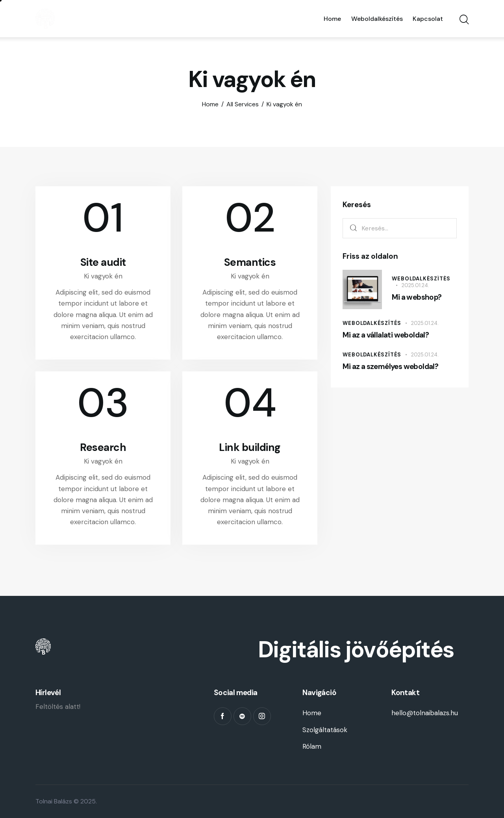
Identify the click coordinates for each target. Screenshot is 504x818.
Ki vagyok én (103, 276)
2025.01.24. (415, 285)
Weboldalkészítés (421, 279)
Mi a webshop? (417, 297)
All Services (243, 104)
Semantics (250, 262)
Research (103, 447)
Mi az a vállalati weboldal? (386, 335)
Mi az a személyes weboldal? (390, 366)
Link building (250, 447)
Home (210, 104)
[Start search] (464, 20)
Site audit (103, 262)
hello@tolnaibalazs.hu (425, 713)
